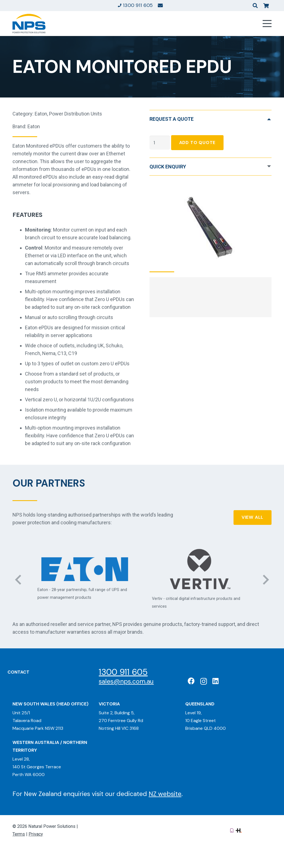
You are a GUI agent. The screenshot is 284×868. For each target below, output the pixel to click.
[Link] (160, 5)
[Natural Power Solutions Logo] (29, 24)
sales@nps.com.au (126, 681)
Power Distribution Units (76, 114)
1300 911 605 (123, 672)
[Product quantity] (160, 143)
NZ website (165, 794)
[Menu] (267, 24)
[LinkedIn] (215, 681)
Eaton (41, 114)
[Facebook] (191, 681)
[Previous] (19, 580)
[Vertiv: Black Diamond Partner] (199, 569)
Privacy (36, 834)
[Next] (265, 580)
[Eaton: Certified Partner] (85, 569)
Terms (19, 834)
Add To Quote (197, 142)
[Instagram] (204, 681)
